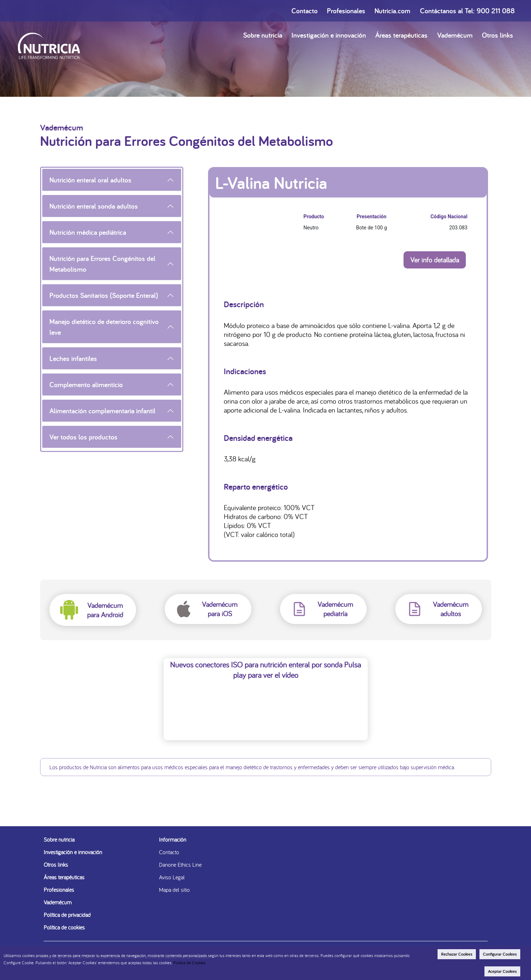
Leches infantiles (73, 358)
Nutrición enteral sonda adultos (94, 206)
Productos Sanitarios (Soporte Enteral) (104, 295)
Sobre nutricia (263, 35)
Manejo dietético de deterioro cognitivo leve (104, 327)
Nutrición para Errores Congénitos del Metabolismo (102, 264)
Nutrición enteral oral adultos (90, 180)
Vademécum (455, 35)
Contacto (305, 11)
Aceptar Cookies (502, 971)
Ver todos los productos (83, 437)
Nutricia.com (392, 11)
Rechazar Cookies (457, 954)
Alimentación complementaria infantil (102, 411)
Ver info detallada (435, 260)
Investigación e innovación (329, 35)
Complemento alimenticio (86, 385)
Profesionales (346, 11)
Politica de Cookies (189, 963)
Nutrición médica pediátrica (88, 232)
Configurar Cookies (500, 954)
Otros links (498, 35)
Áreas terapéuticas (401, 35)
